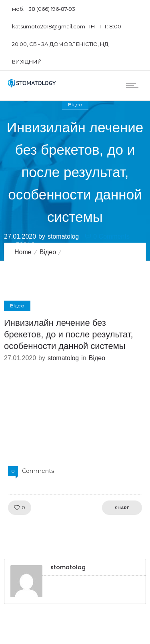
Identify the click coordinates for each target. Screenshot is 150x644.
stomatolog (63, 236)
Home (23, 252)
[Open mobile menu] (134, 86)
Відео (48, 252)
